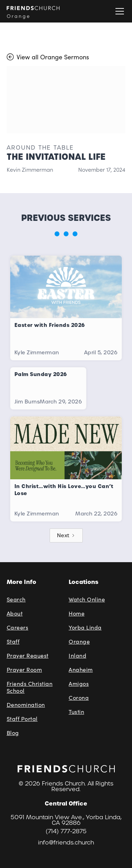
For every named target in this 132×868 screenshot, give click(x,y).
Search (16, 599)
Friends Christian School (30, 687)
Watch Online (87, 599)
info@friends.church (66, 843)
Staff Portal (22, 719)
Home (77, 613)
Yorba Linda (85, 627)
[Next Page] (66, 535)
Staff (13, 641)
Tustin (76, 712)
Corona (79, 698)
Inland (77, 655)
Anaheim (81, 669)
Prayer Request (28, 655)
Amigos (79, 683)
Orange (79, 641)
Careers (18, 627)
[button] (118, 11)
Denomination (26, 705)
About (15, 613)
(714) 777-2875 (66, 831)
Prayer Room (24, 669)
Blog (13, 733)
